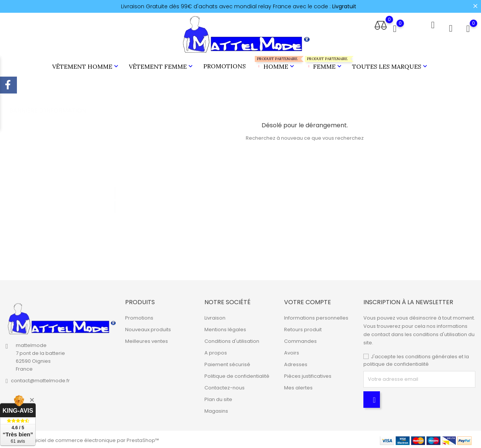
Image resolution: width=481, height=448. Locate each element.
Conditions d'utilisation (232, 339)
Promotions (225, 65)
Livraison (215, 316)
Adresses (296, 363)
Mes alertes (298, 386)
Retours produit (303, 328)
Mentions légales (225, 328)
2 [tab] (115, 198)
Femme (324, 62)
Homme (275, 62)
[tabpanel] (64, 192)
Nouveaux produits (148, 328)
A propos (216, 351)
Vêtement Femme (162, 65)
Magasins (216, 409)
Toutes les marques (390, 65)
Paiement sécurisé (227, 363)
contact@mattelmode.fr (40, 379)
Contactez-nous (225, 386)
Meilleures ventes (147, 339)
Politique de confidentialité (237, 374)
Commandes (300, 339)
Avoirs (292, 351)
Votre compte (308, 300)
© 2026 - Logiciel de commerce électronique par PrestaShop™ (82, 438)
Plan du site (218, 397)
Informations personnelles (316, 316)
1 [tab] (115, 184)
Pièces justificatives (308, 374)
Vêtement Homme (86, 65)
